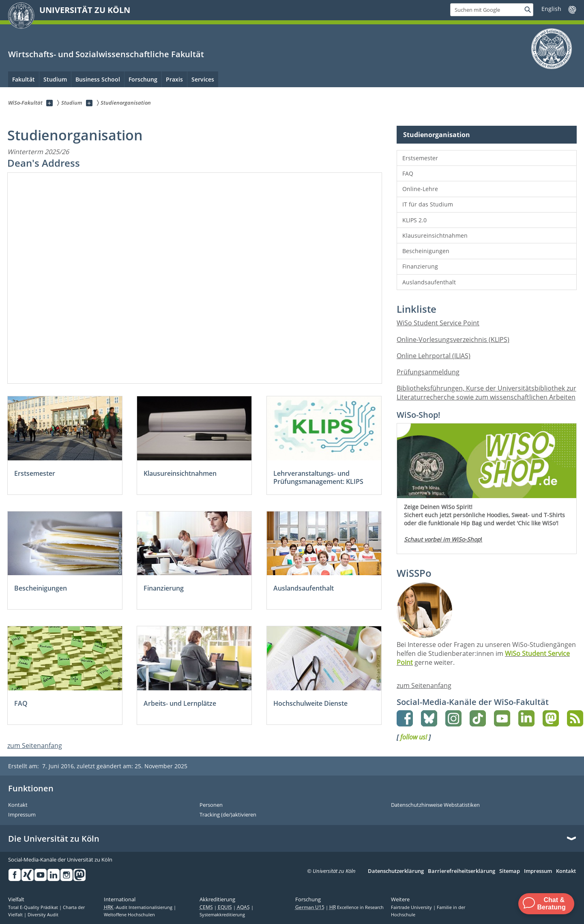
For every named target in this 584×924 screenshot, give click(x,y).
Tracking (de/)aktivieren (228, 815)
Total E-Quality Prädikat (34, 907)
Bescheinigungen (426, 251)
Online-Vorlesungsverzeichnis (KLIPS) (453, 340)
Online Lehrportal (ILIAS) (434, 356)
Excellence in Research (356, 907)
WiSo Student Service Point (438, 323)
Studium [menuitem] (55, 79)
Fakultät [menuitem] (24, 79)
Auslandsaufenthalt (429, 282)
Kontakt (18, 805)
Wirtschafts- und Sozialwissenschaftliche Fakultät (106, 54)
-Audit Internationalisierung (139, 907)
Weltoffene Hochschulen (129, 915)
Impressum (22, 815)
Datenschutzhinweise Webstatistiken (435, 805)
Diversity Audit (43, 915)
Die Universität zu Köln (54, 839)
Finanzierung (420, 266)
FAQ (408, 173)
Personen (211, 805)
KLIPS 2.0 (414, 220)
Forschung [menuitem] (143, 79)
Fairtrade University (412, 907)
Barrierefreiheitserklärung (462, 871)
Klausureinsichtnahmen (435, 235)
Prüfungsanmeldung (428, 372)
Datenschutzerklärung (396, 871)
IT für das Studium (428, 204)
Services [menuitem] (203, 79)
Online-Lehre (420, 189)
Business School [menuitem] (98, 79)
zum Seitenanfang (35, 746)
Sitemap (510, 871)
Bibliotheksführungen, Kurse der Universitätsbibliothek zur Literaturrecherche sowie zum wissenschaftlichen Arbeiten (486, 393)
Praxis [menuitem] (174, 79)
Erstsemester (420, 158)
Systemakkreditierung (222, 915)
